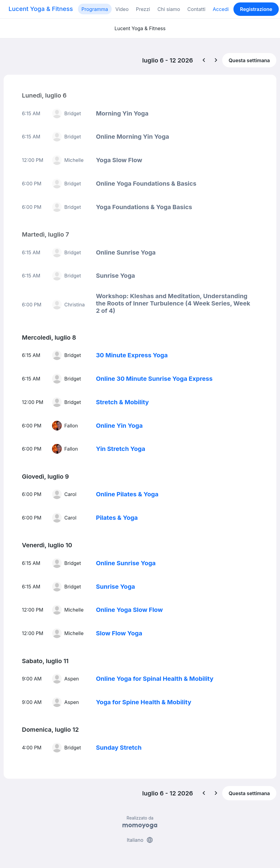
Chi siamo (169, 9)
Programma (95, 9)
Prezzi (143, 9)
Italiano (140, 840)
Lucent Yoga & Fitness (41, 9)
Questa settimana (249, 60)
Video (122, 9)
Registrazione (256, 9)
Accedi (221, 9)
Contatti (196, 9)
